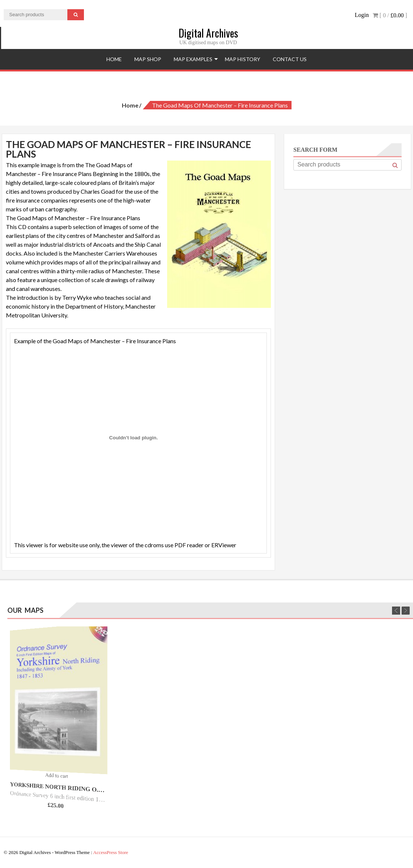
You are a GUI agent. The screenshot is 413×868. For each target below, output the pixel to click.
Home (114, 59)
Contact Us (290, 59)
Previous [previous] (396, 611)
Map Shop (148, 59)
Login (362, 15)
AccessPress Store (111, 852)
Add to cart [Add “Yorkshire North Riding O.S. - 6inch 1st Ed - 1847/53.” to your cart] (57, 775)
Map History (243, 59)
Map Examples (193, 59)
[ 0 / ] (390, 15)
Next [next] (406, 611)
